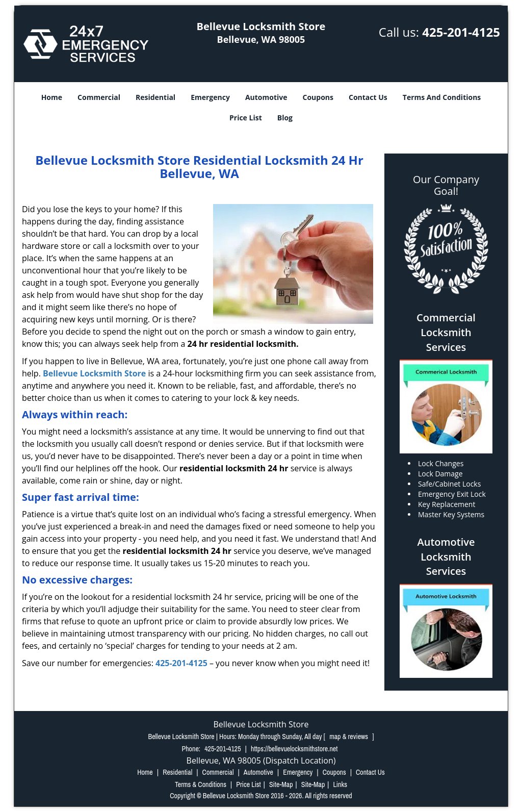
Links (340, 784)
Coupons (318, 97)
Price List (246, 118)
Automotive (266, 97)
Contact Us (368, 97)
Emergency (210, 97)
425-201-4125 (461, 32)
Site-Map (281, 784)
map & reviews (349, 737)
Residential (155, 97)
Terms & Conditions (201, 784)
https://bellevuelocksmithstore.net (294, 749)
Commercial (99, 97)
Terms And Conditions (442, 97)
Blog (285, 118)
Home (52, 97)
